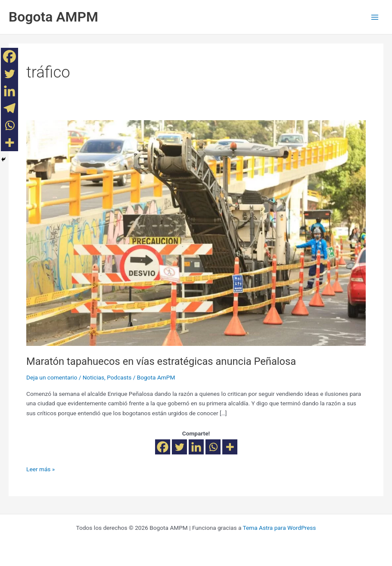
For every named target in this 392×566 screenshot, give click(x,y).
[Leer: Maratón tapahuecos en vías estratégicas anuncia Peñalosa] (196, 233)
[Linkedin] (196, 447)
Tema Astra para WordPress (279, 528)
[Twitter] (179, 447)
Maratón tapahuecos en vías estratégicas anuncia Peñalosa (161, 361)
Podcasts (119, 377)
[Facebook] (163, 447)
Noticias (93, 377)
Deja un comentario (52, 377)
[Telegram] (9, 108)
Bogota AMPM (53, 17)
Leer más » (40, 468)
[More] (230, 447)
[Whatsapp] (213, 447)
